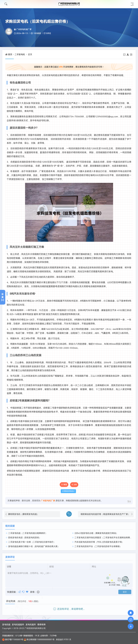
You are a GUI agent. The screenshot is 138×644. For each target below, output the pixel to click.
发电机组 (6, 625)
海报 (64, 485)
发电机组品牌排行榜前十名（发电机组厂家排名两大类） (34, 545)
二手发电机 (20, 54)
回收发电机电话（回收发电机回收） (25, 536)
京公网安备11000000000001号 (39, 640)
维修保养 (42, 625)
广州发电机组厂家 (23, 29)
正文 (30, 54)
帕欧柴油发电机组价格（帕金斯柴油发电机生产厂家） (105, 513)
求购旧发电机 (68, 491)
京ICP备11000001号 (13, 640)
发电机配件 (31, 625)
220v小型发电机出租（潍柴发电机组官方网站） (96, 532)
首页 (10, 54)
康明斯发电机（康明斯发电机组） (23, 513)
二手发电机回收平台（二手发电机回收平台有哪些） (98, 545)
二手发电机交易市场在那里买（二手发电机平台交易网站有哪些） (104, 536)
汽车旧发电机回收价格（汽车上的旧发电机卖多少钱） (99, 540)
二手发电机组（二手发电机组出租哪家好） (28, 532)
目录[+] (3, 297)
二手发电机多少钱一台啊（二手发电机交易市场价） (32, 540)
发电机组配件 (18, 625)
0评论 (49, 33)
